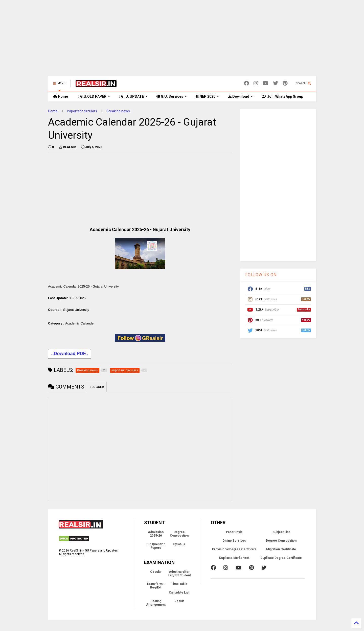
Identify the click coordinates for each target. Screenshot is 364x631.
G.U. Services (172, 96)
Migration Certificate (281, 553)
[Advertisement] (182, 40)
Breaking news (118, 111)
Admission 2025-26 (156, 538)
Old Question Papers (156, 550)
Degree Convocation (179, 538)
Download (241, 96)
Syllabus (179, 548)
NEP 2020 (208, 96)
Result (179, 605)
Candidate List (179, 596)
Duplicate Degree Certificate (281, 562)
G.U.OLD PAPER (94, 96)
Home (61, 96)
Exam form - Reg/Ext (156, 589)
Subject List (281, 536)
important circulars (82, 111)
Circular (156, 576)
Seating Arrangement (156, 607)
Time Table (179, 588)
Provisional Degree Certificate (234, 553)
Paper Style (234, 536)
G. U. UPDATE (133, 96)
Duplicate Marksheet (234, 562)
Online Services (234, 544)
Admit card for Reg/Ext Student (179, 577)
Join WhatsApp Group (282, 96)
